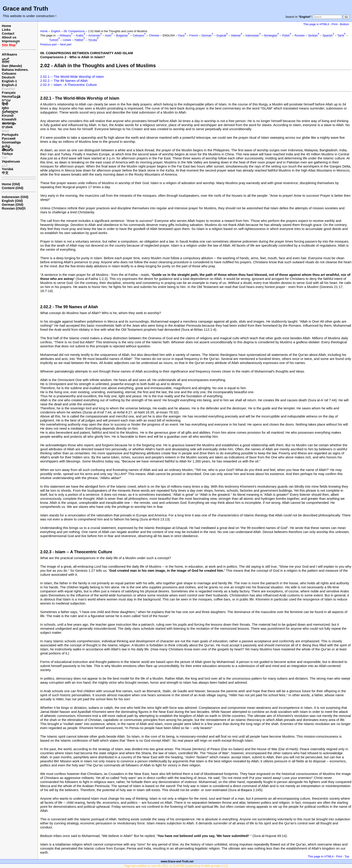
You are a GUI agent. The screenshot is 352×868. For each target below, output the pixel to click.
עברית (6, 100)
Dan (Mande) (12, 66)
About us (9, 37)
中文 (5, 173)
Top (347, 856)
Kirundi (8, 115)
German (206, 36)
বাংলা (5, 62)
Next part (66, 45)
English (56, 31)
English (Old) (12, 201)
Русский (9, 138)
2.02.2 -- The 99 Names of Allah (64, 81)
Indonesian (252, 36)
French (194, 36)
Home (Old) (11, 184)
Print (334, 24)
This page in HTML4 (316, 24)
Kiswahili (9, 119)
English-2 (9, 85)
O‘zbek (7, 127)
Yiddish (79, 40)
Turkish (54, 40)
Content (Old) (13, 188)
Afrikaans (9, 54)
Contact (8, 33)
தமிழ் (6, 146)
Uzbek (67, 40)
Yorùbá (8, 169)
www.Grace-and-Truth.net (177, 861)
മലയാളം (9, 123)
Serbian (313, 36)
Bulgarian (122, 36)
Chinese (154, 36)
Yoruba (93, 40)
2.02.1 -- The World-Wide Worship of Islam (72, 77)
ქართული (10, 112)
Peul (5, 131)
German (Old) (13, 204)
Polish (286, 36)
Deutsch (8, 77)
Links (6, 30)
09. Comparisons (74, 31)
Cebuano (9, 73)
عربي (6, 58)
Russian (300, 36)
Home (7, 26)
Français (9, 93)
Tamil (341, 36)
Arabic (80, 36)
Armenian (94, 36)
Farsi (181, 36)
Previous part (48, 45)
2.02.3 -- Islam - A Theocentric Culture (68, 85)
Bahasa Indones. (15, 70)
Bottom (345, 24)
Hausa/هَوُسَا (11, 96)
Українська (11, 161)
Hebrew (236, 36)
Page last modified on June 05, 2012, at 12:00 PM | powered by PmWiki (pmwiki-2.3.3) (176, 866)
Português (10, 135)
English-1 (9, 81)
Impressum (11, 41)
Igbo (5, 108)
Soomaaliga (11, 142)
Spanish (328, 36)
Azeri (108, 36)
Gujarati (221, 36)
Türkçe (7, 154)
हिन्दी (5, 104)
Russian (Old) (13, 208)
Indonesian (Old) (15, 197)
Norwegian (271, 36)
